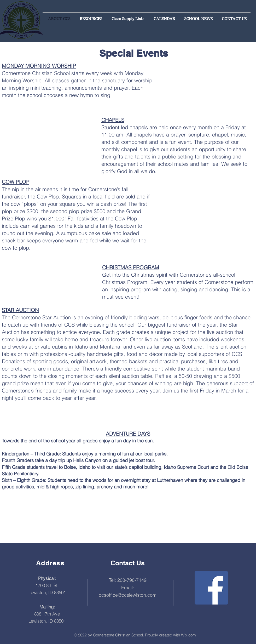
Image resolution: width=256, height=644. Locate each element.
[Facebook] (211, 588)
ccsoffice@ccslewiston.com (128, 595)
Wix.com (188, 635)
